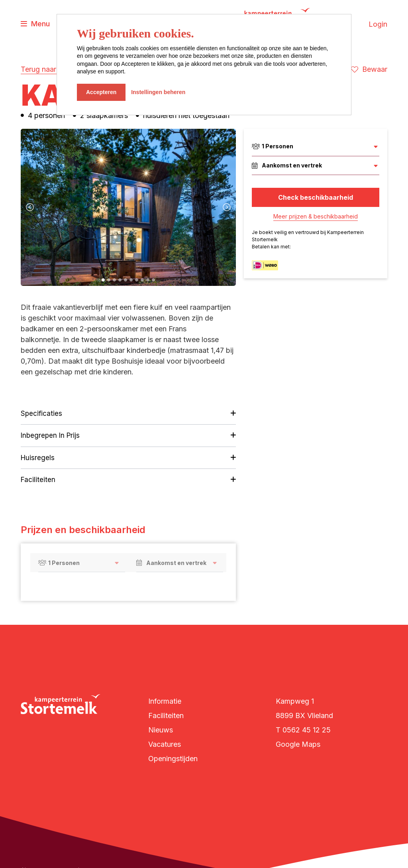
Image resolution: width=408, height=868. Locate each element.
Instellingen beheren (158, 92)
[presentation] (30, 207)
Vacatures (165, 744)
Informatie (165, 701)
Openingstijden (173, 759)
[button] (103, 280)
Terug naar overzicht (55, 69)
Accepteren (101, 92)
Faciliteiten (38, 480)
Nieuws (161, 730)
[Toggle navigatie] (35, 24)
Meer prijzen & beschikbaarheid (316, 216)
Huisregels (38, 458)
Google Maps (298, 744)
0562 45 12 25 (307, 730)
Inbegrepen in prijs (50, 435)
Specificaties (41, 413)
